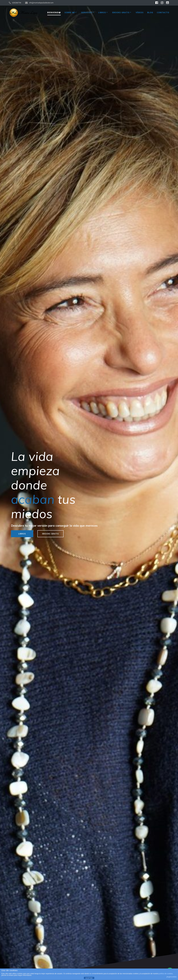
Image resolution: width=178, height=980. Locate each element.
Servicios (87, 12)
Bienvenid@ (54, 12)
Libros (102, 12)
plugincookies (172, 977)
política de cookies (166, 974)
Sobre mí (70, 12)
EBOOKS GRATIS (50, 534)
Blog (150, 12)
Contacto (163, 12)
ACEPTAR (89, 978)
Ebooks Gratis (121, 12)
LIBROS (22, 534)
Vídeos (140, 12)
